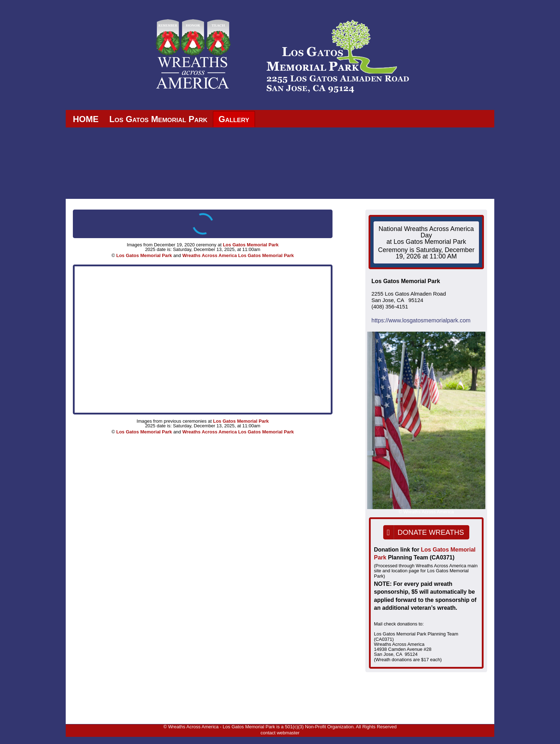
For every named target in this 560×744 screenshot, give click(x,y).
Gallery (234, 119)
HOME (86, 119)
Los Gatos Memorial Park (158, 119)
